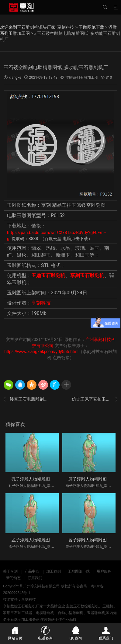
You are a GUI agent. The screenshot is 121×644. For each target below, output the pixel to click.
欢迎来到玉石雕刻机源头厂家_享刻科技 (37, 27)
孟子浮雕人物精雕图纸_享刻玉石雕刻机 (49, 540)
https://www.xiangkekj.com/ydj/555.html (41, 352)
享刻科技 (41, 303)
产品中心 (32, 571)
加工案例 (54, 571)
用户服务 (104, 571)
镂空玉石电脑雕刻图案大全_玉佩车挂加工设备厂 (26, 399)
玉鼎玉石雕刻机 (48, 275)
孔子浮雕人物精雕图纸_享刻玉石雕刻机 (49, 479)
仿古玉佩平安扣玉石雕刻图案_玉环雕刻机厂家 (95, 399)
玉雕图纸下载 (92, 27)
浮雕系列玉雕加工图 (82, 78)
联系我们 (35, 578)
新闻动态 (13, 578)
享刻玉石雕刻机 (87, 275)
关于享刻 (10, 571)
